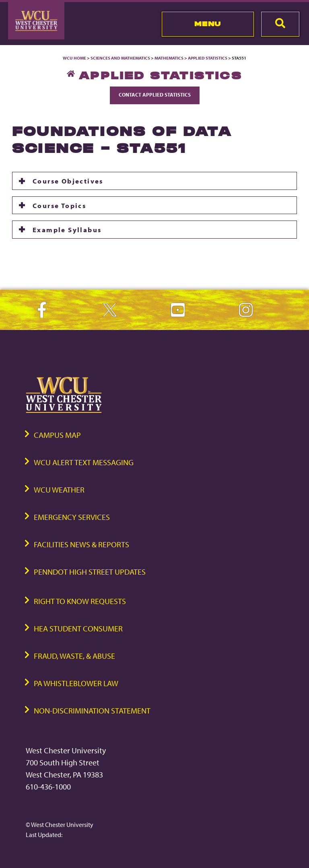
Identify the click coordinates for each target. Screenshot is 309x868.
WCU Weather (59, 490)
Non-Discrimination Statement (92, 710)
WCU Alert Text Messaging (84, 462)
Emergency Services (72, 517)
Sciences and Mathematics (120, 58)
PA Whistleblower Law (76, 683)
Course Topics (59, 205)
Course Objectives (68, 181)
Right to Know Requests (80, 601)
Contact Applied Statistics (155, 95)
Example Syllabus (67, 229)
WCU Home (74, 58)
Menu (208, 24)
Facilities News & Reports (81, 544)
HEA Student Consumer (78, 628)
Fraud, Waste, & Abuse (74, 656)
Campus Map (57, 435)
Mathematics (169, 58)
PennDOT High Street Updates (90, 572)
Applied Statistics (208, 58)
